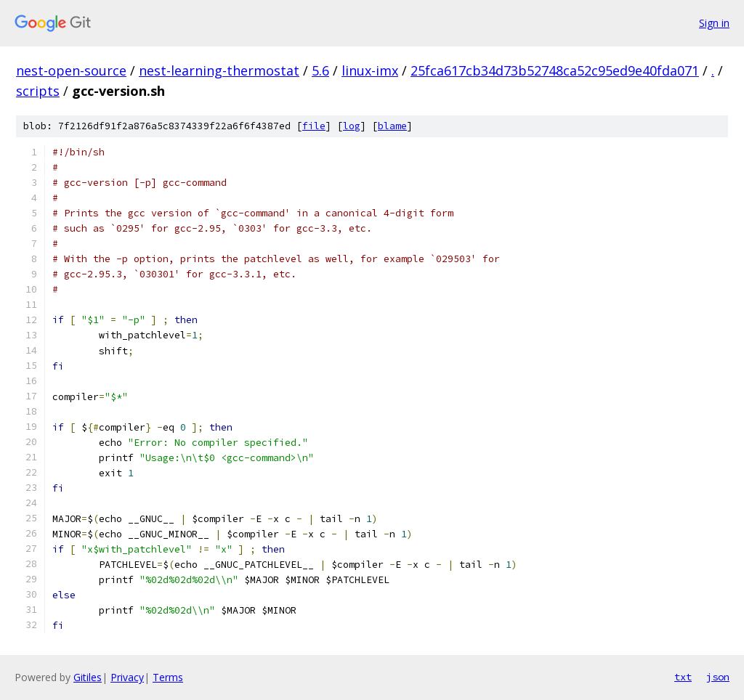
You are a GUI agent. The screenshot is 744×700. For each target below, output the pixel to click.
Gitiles (88, 677)
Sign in (714, 23)
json (718, 677)
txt (683, 677)
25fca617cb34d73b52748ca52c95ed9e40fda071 (555, 70)
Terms (168, 677)
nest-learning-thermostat (219, 70)
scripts (38, 91)
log (352, 126)
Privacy (127, 677)
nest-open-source (71, 70)
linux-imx (370, 70)
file (314, 126)
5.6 (320, 70)
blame (392, 126)
